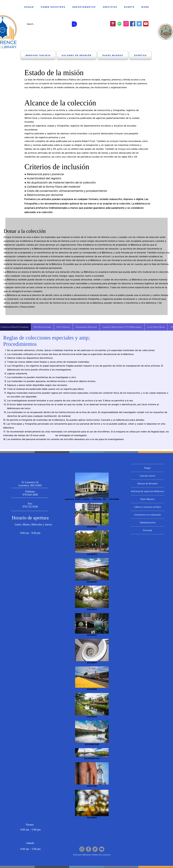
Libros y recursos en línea (148, 507)
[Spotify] (119, 24)
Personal (147, 530)
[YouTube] (146, 24)
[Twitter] (139, 24)
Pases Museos (147, 499)
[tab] (42, 327)
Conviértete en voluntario (148, 515)
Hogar (147, 468)
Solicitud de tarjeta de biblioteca (147, 491)
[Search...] (46, 24)
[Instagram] (126, 24)
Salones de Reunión (147, 484)
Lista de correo (148, 476)
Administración (148, 523)
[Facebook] (133, 24)
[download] (113, 24)
